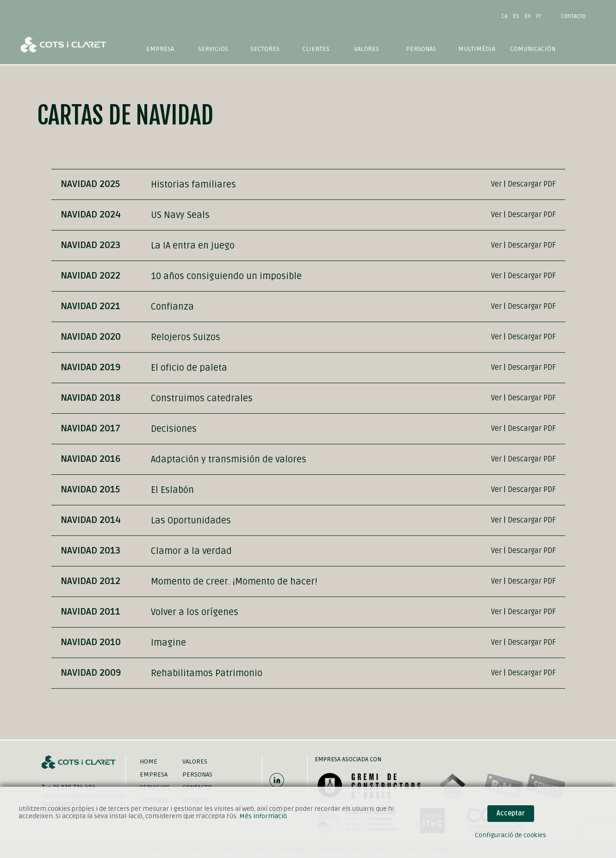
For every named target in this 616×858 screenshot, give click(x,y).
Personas (421, 49)
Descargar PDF (532, 184)
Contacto (573, 16)
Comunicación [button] (533, 49)
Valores (367, 49)
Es (516, 16)
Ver (496, 184)
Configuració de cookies (510, 835)
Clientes (316, 49)
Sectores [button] (265, 49)
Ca (504, 16)
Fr (539, 16)
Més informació (263, 816)
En (528, 16)
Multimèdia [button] (477, 49)
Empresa (160, 49)
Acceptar (511, 813)
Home (149, 762)
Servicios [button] (213, 49)
